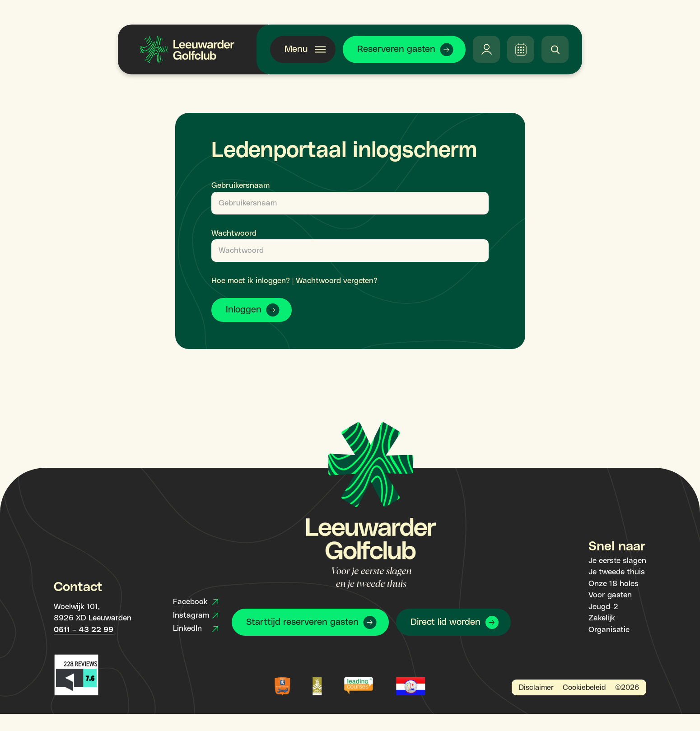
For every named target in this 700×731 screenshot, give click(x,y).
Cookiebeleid (584, 688)
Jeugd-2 (603, 607)
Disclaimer (536, 688)
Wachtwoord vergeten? (337, 281)
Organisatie (609, 630)
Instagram (196, 615)
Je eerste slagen (617, 561)
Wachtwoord (234, 233)
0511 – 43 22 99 (84, 630)
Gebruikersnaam (240, 186)
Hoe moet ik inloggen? (251, 281)
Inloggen (244, 310)
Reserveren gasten (396, 49)
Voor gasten (610, 595)
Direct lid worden (446, 622)
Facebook (196, 602)
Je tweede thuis (617, 572)
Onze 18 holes (614, 584)
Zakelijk (602, 618)
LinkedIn (196, 629)
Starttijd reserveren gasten (302, 622)
